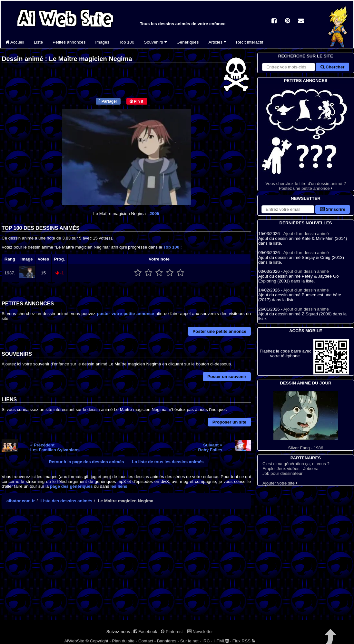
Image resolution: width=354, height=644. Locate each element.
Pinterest (172, 632)
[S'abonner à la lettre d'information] (288, 209)
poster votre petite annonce (125, 314)
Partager (108, 101)
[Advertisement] (126, 570)
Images (102, 42)
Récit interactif (250, 42)
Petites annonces (69, 42)
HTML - (222, 641)
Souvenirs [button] (156, 42)
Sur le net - (191, 641)
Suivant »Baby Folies (210, 447)
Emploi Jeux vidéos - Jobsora (290, 469)
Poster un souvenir (227, 377)
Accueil (15, 42)
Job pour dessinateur (282, 473)
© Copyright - (98, 641)
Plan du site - (125, 641)
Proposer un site (229, 422)
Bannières (167, 641)
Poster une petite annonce (219, 331)
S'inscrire (333, 209)
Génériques (188, 42)
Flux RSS (244, 641)
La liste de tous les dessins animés (168, 462)
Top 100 (127, 42)
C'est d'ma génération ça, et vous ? (296, 464)
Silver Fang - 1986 (306, 421)
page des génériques (71, 486)
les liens (119, 486)
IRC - (207, 641)
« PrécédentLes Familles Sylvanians (55, 447)
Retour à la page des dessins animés (86, 462)
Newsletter (200, 632)
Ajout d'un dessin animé (306, 234)
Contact (146, 641)
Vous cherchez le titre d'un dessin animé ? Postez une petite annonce (306, 137)
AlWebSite (74, 641)
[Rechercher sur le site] (289, 67)
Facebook (145, 632)
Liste (38, 42)
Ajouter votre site (280, 483)
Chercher (332, 67)
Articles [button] (217, 42)
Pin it (137, 101)
